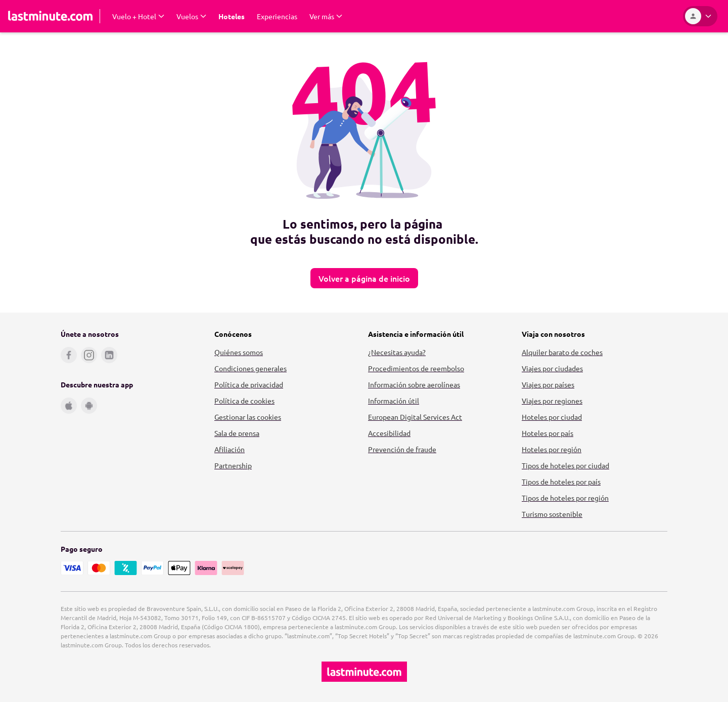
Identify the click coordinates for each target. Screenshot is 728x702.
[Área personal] (700, 16)
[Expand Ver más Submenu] (326, 16)
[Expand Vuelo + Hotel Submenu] (138, 16)
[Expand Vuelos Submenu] (191, 16)
